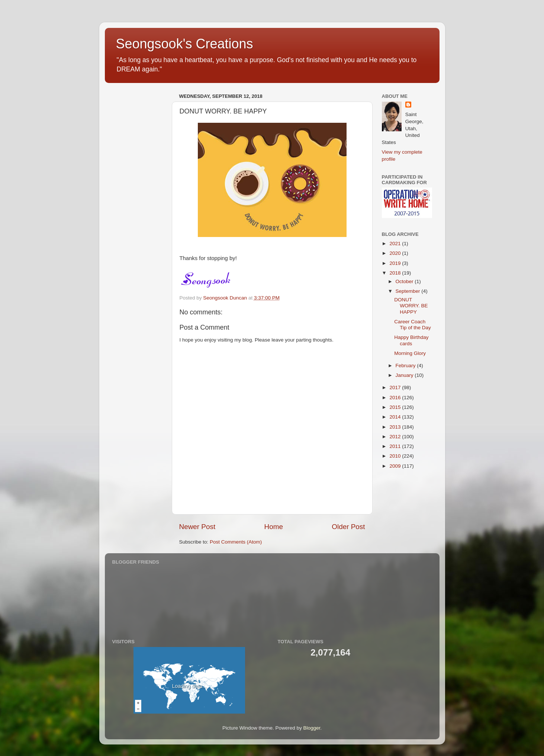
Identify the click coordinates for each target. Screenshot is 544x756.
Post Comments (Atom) (236, 542)
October (405, 281)
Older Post (348, 527)
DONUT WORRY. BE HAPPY (411, 306)
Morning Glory (410, 353)
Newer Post (197, 527)
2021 (396, 244)
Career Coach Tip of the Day (413, 325)
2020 (396, 253)
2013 (396, 427)
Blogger (312, 728)
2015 (396, 407)
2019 (396, 263)
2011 (396, 446)
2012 (396, 437)
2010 (396, 456)
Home (274, 527)
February (406, 366)
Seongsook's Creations (185, 44)
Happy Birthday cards (411, 340)
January (405, 375)
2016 (396, 398)
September (409, 291)
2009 (396, 466)
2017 (396, 387)
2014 (396, 417)
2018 (396, 273)
